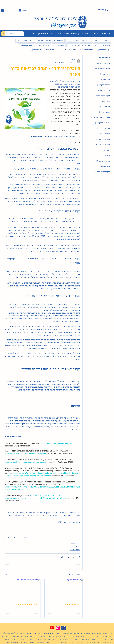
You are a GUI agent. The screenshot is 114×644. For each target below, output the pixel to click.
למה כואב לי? (58, 45)
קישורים (21, 633)
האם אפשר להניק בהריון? (66, 50)
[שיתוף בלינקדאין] (68, 557)
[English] (101, 10)
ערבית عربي (72, 41)
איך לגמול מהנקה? (86, 50)
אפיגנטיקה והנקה (72, 604)
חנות (58, 633)
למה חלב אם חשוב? (102, 45)
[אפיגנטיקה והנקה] (64, 589)
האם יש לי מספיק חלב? (25, 41)
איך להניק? (86, 41)
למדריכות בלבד (9, 633)
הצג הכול (7, 574)
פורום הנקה (67, 633)
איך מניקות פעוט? (42, 45)
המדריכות (37, 633)
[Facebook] (64, 628)
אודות (28, 633)
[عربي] (109, 10)
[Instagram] (58, 628)
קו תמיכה (78, 633)
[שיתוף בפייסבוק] (79, 557)
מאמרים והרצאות (100, 633)
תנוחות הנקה (49, 633)
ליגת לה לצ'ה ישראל (55, 19)
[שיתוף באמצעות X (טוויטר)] (74, 557)
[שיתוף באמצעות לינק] (62, 557)
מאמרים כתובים (76, 543)
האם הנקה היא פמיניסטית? (26, 604)
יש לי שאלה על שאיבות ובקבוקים (79, 45)
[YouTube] (52, 628)
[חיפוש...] (17, 34)
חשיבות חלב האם (75, 550)
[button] (2, 10)
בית (110, 633)
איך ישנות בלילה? (103, 50)
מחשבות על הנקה (25, 45)
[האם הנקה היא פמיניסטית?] (21, 589)
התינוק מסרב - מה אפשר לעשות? (42, 50)
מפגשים (87, 633)
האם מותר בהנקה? (102, 41)
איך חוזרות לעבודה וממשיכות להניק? (50, 41)
